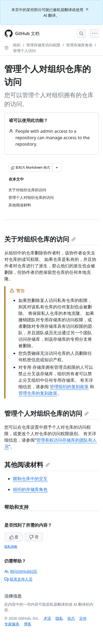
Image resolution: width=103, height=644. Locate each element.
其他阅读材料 (27, 464)
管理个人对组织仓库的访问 (46, 413)
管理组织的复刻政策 (69, 387)
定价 (83, 618)
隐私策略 (11, 546)
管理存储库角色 (79, 45)
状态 (71, 618)
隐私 (59, 618)
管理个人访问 (24, 51)
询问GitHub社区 (21, 571)
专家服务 (12, 624)
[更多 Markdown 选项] (57, 168)
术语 (47, 618)
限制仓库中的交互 (30, 479)
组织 (17, 45)
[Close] (88, 9)
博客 (28, 624)
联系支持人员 (18, 579)
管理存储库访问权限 (43, 45)
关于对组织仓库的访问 (40, 239)
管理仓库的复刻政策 (38, 393)
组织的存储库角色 (30, 489)
